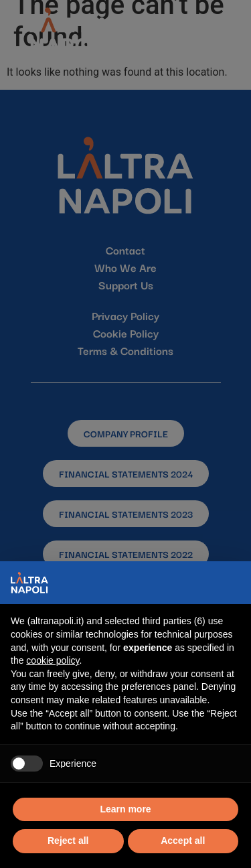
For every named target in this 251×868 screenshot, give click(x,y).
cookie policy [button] (53, 660)
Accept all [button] (183, 841)
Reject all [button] (68, 841)
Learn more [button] (125, 809)
